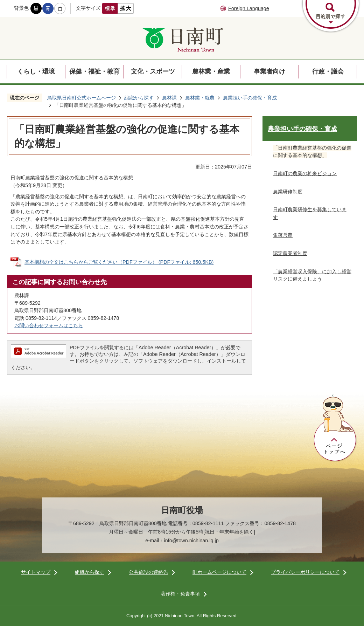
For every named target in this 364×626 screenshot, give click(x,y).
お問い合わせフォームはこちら (49, 325)
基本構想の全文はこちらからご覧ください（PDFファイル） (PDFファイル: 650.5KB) (119, 262)
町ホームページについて (219, 572)
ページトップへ (335, 428)
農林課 (169, 98)
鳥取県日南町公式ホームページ (82, 98)
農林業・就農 (200, 98)
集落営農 (283, 235)
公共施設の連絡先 (148, 572)
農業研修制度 (288, 192)
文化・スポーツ (153, 71)
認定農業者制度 (290, 253)
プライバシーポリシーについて (305, 572)
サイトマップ (36, 572)
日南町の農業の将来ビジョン (305, 173)
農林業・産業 (211, 71)
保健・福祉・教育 (94, 71)
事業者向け (269, 71)
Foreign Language (249, 8)
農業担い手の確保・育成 (250, 98)
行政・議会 (328, 71)
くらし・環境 (36, 71)
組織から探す (139, 98)
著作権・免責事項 (180, 594)
